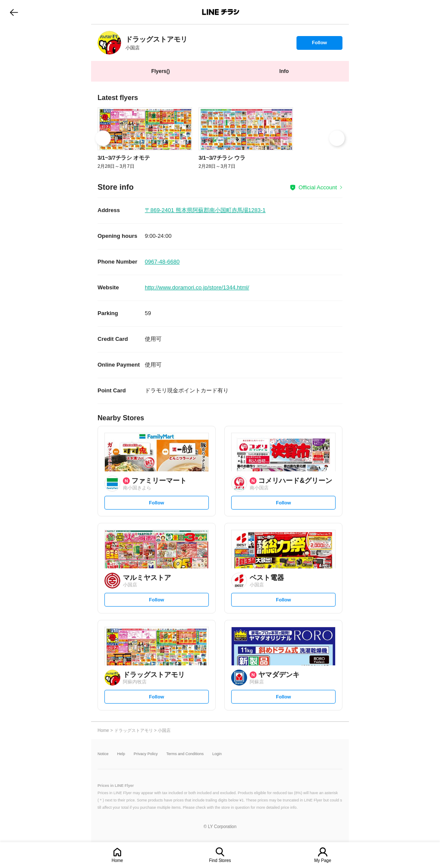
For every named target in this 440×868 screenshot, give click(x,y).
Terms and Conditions (185, 754)
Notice (103, 754)
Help (121, 754)
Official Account (318, 187)
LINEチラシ (221, 12)
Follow (319, 45)
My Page (322, 860)
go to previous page (14, 12)
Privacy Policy (146, 754)
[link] (109, 43)
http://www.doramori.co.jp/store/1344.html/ (197, 287)
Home (118, 860)
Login (217, 754)
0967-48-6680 (162, 262)
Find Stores (220, 860)
